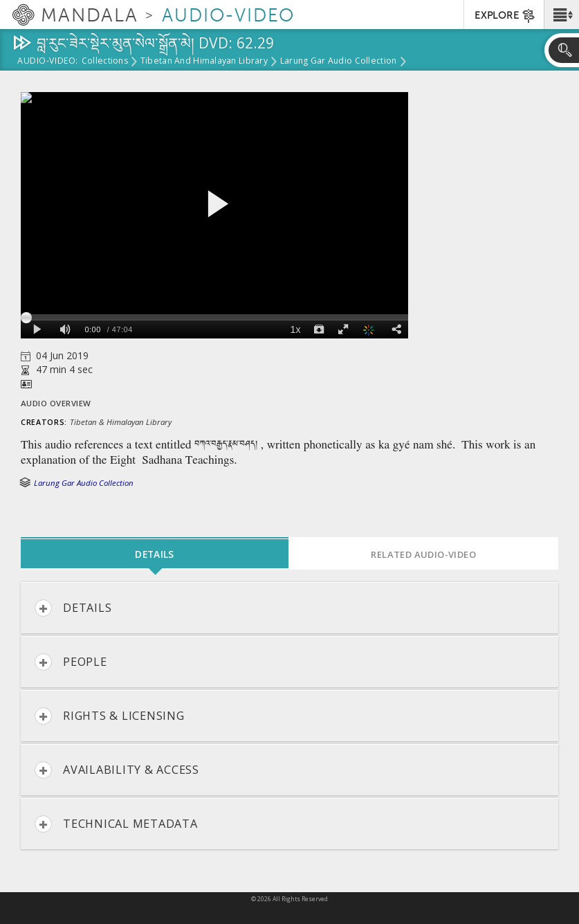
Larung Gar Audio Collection (338, 62)
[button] (561, 15)
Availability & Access (117, 770)
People (71, 662)
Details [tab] (154, 554)
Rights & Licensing (110, 716)
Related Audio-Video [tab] (423, 554)
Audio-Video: (48, 62)
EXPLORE (505, 16)
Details (73, 608)
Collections (105, 62)
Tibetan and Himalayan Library (204, 62)
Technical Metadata (116, 824)
